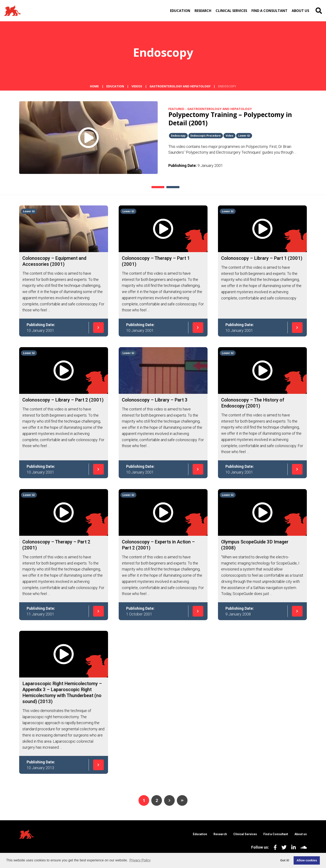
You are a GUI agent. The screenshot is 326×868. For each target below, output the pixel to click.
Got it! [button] (285, 860)
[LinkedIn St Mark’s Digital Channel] (291, 847)
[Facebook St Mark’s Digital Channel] (273, 847)
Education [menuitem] (180, 11)
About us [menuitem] (300, 11)
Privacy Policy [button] (140, 860)
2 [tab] (167, 187)
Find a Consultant (276, 834)
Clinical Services (245, 834)
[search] (319, 11)
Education (115, 86)
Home (94, 86)
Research (220, 834)
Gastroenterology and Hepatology (180, 86)
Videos (137, 86)
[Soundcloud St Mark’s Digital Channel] (301, 847)
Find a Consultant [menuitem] (269, 11)
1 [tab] (152, 187)
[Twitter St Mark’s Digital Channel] (282, 847)
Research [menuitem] (203, 11)
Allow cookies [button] (307, 860)
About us (301, 834)
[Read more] (64, 261)
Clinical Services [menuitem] (231, 11)
